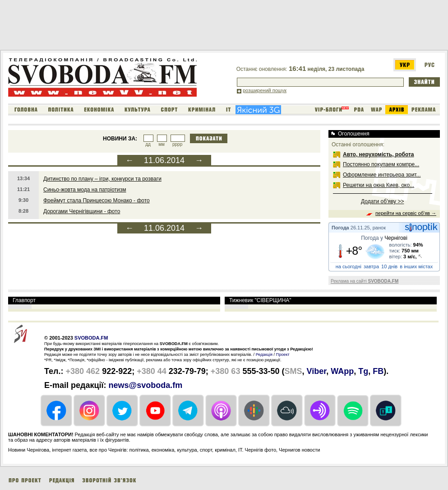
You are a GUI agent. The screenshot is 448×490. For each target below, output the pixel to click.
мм (162, 144)
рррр (177, 144)
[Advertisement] (164, 27)
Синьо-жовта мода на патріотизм (85, 190)
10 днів (389, 266)
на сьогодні (349, 266)
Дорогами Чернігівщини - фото (82, 211)
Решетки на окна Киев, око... (379, 185)
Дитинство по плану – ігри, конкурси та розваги (102, 179)
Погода (340, 228)
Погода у (384, 238)
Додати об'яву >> (382, 201)
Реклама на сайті (365, 281)
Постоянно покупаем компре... (381, 164)
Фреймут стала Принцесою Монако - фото (97, 201)
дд (148, 144)
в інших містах (416, 266)
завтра (371, 266)
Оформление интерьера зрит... (382, 175)
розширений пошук (265, 90)
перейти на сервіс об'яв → (406, 213)
